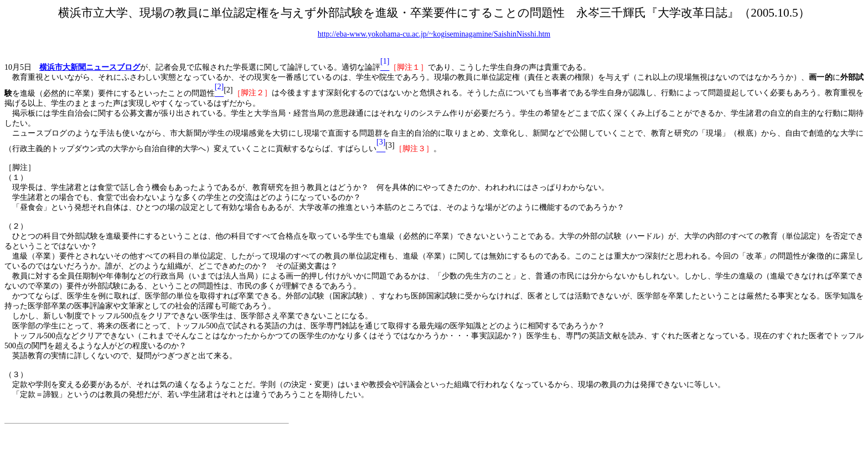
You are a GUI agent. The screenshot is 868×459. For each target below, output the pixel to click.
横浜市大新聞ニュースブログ (90, 67)
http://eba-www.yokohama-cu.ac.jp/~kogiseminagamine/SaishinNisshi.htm (434, 34)
